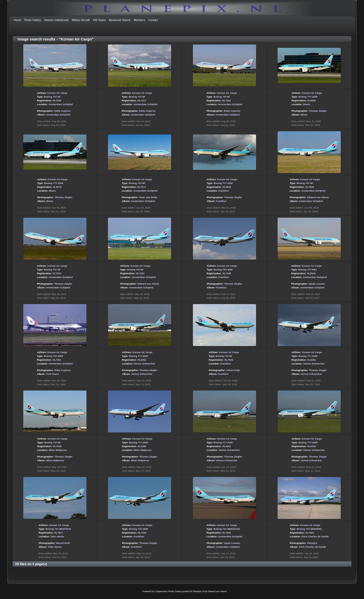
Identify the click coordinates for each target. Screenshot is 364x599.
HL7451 (57, 360)
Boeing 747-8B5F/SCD (58, 529)
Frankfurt (224, 191)
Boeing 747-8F (52, 97)
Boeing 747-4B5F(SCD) (226, 529)
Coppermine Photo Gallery (168, 591)
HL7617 (142, 100)
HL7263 (226, 100)
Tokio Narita (57, 536)
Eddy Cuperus (63, 111)
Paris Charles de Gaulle (315, 536)
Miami (306, 104)
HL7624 (140, 273)
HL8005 (311, 100)
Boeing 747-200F (54, 356)
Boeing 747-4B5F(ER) (309, 529)
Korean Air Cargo (57, 93)
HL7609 (310, 187)
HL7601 (310, 533)
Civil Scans (52, 374)
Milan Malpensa (58, 450)
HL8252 (142, 360)
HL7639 (57, 100)
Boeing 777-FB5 (308, 270)
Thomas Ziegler (318, 111)
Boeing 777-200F (308, 97)
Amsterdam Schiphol (61, 104)
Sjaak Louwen (317, 284)
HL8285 (142, 446)
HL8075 (57, 187)
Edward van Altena (318, 197)
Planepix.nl (198, 591)
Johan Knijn (233, 370)
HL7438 (227, 273)
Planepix (312, 543)
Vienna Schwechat (144, 364)
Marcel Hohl (63, 543)
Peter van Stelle (148, 197)
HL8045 (227, 187)
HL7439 (226, 533)
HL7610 (57, 273)
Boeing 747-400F (223, 270)
